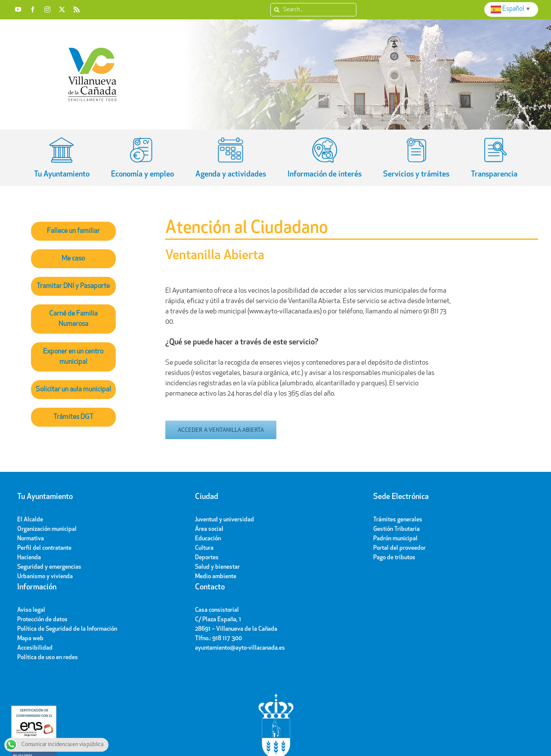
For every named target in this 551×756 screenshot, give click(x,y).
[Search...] (313, 10)
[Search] (277, 10)
